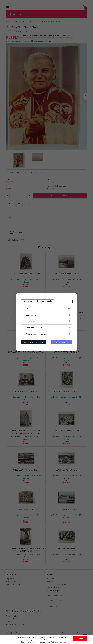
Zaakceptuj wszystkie (62, 342)
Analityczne (31, 321)
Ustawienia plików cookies (37, 301)
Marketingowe (32, 315)
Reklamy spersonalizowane (37, 334)
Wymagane (31, 309)
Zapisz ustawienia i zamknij (34, 342)
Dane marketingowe (34, 328)
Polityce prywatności (59, 642)
